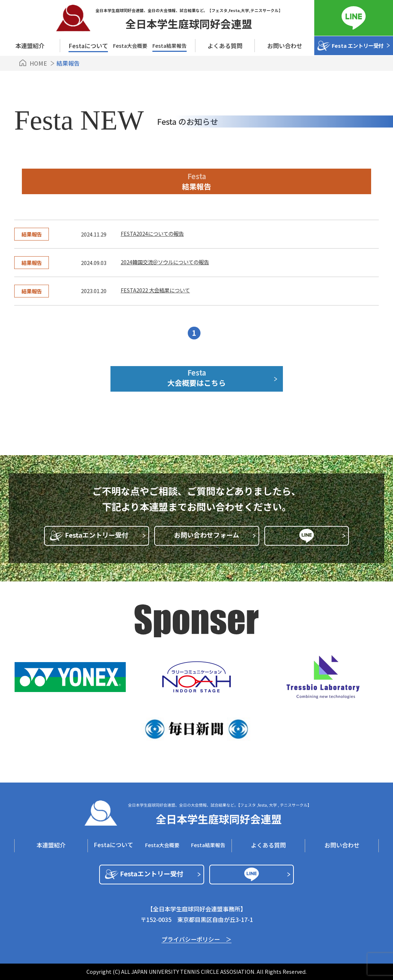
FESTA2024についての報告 (152, 233)
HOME (38, 63)
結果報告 (32, 234)
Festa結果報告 (170, 46)
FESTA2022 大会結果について (155, 290)
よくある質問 (225, 46)
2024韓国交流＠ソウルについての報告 (165, 262)
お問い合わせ (285, 46)
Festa (197, 378)
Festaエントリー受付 (105, 535)
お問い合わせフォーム (215, 535)
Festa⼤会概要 (130, 46)
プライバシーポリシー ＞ (196, 939)
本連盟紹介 (30, 46)
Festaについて (113, 845)
